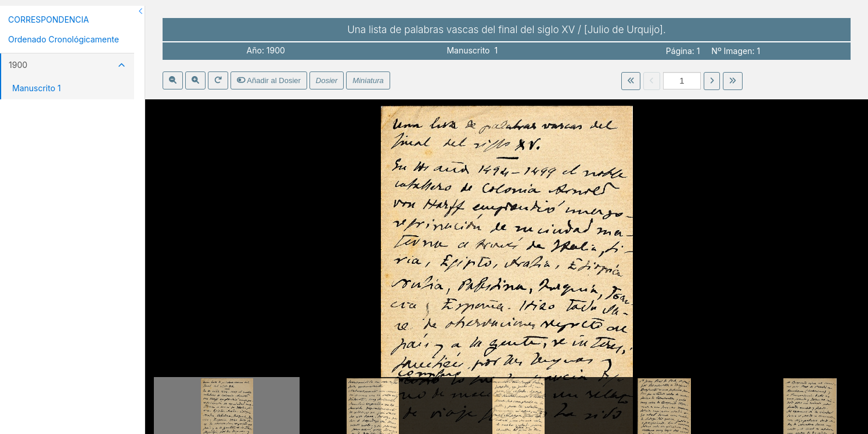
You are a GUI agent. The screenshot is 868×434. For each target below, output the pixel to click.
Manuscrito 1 (37, 88)
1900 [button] (67, 65)
